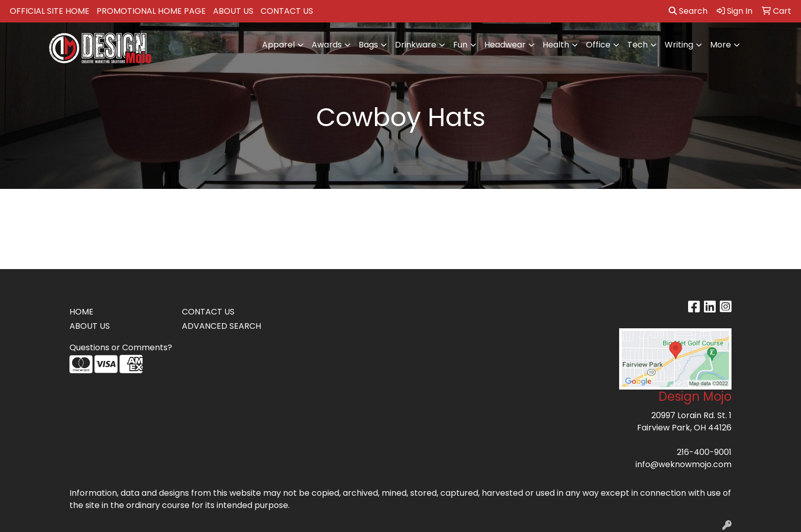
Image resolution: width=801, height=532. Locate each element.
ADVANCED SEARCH (221, 326)
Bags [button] (368, 45)
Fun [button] (460, 45)
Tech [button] (638, 45)
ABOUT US (233, 11)
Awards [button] (327, 45)
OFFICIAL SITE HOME (50, 11)
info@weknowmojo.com (684, 464)
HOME (81, 312)
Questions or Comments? (121, 347)
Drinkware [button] (416, 45)
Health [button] (556, 45)
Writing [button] (679, 45)
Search (688, 11)
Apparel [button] (278, 45)
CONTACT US (287, 11)
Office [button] (598, 45)
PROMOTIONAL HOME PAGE (151, 11)
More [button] (721, 45)
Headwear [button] (505, 45)
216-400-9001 (704, 452)
